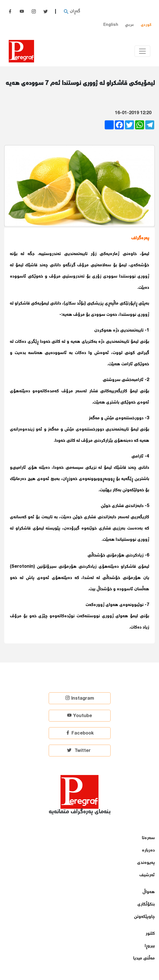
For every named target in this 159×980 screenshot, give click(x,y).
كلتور (150, 934)
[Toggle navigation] (142, 51)
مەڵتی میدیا (144, 958)
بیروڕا (150, 946)
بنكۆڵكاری (146, 904)
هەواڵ (149, 892)
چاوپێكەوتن (144, 917)
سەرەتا (148, 838)
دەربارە (148, 851)
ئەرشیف (147, 875)
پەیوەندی (146, 863)
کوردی (146, 25)
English (111, 25)
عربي (129, 25)
